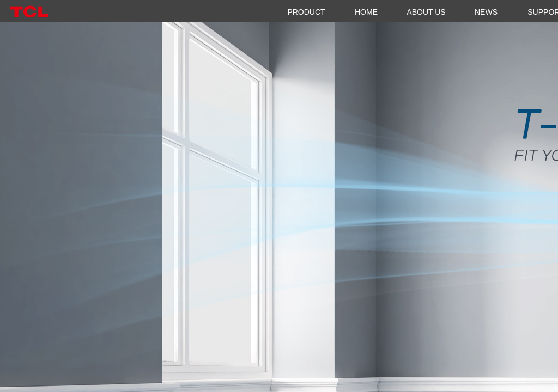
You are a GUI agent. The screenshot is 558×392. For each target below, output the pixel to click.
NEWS (486, 12)
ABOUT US (426, 12)
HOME (366, 12)
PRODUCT (306, 12)
